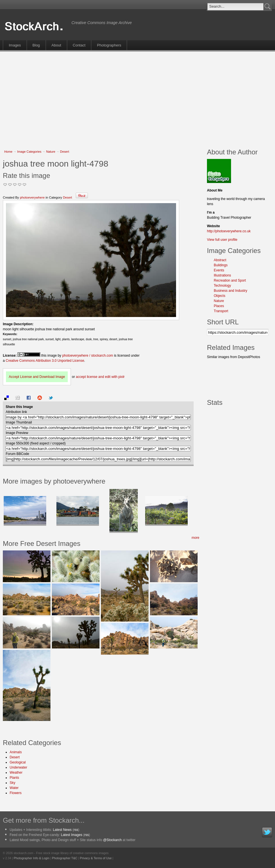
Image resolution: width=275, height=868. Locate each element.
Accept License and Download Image (37, 377)
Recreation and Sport (230, 280)
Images (15, 45)
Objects (220, 296)
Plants (14, 778)
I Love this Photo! (25, 185)
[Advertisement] (104, 97)
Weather (16, 773)
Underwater (18, 767)
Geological (18, 762)
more (195, 538)
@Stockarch (113, 840)
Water (14, 788)
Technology (222, 286)
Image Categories (29, 152)
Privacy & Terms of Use (96, 858)
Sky (12, 783)
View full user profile (222, 240)
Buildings (221, 265)
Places (219, 306)
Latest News (62, 830)
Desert (65, 152)
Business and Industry (230, 291)
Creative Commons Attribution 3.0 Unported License (45, 361)
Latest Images (72, 835)
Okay (10, 185)
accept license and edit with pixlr (100, 377)
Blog (36, 45)
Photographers (109, 45)
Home (8, 152)
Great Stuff (20, 185)
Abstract (220, 260)
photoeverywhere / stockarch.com (87, 356)
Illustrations (222, 275)
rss (76, 830)
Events (219, 270)
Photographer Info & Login (31, 858)
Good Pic (15, 185)
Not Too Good (5, 185)
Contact (79, 45)
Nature (51, 152)
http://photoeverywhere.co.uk (229, 231)
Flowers (16, 793)
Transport (221, 311)
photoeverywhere (32, 197)
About (56, 45)
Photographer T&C (65, 858)
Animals (16, 752)
